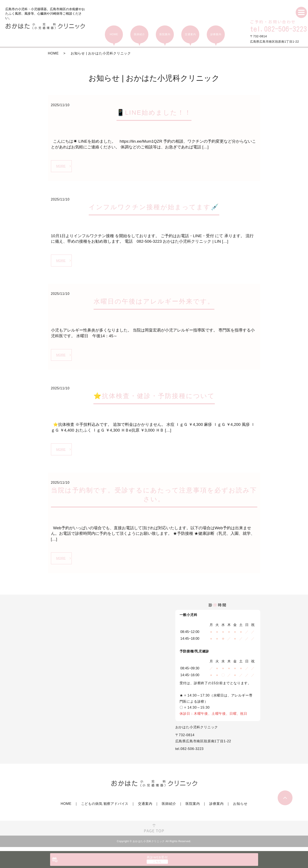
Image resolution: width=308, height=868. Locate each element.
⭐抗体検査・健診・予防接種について (154, 398)
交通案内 (145, 808)
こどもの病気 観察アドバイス (105, 808)
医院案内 (193, 808)
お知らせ (240, 808)
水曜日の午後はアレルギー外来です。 (154, 303)
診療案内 (216, 808)
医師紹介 (169, 808)
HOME (53, 53)
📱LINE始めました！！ (154, 112)
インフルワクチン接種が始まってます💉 (154, 208)
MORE (62, 166)
